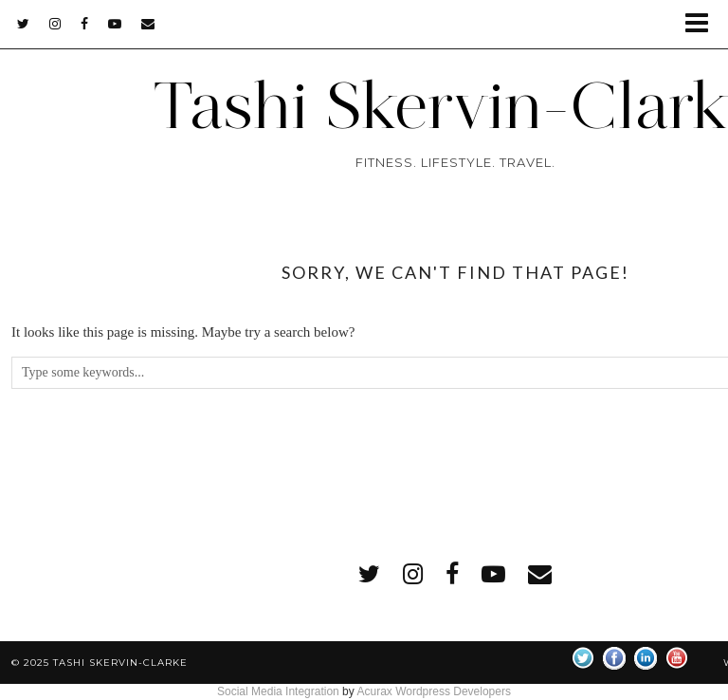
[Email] (148, 24)
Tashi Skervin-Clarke (120, 663)
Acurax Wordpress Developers (434, 691)
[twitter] (24, 24)
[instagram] (55, 24)
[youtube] (115, 24)
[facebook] (85, 24)
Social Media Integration (278, 691)
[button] (703, 24)
